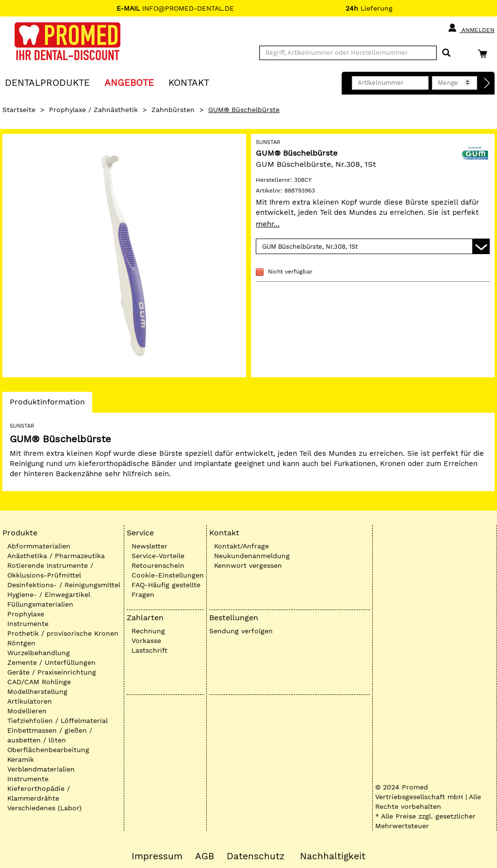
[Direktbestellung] (487, 83)
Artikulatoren (30, 701)
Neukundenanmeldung (252, 556)
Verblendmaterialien (41, 769)
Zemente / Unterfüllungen (51, 662)
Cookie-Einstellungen (168, 575)
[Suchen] (446, 53)
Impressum (157, 856)
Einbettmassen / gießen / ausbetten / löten (50, 735)
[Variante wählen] (373, 246)
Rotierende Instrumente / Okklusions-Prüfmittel (50, 570)
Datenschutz (256, 856)
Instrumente (28, 624)
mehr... (268, 224)
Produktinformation (47, 404)
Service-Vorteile (158, 556)
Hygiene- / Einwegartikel (49, 595)
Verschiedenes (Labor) (44, 808)
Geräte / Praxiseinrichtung (52, 672)
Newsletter (149, 546)
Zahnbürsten (173, 110)
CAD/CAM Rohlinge (39, 682)
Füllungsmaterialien (40, 604)
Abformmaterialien (39, 546)
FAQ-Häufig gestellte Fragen (166, 590)
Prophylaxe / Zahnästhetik (93, 110)
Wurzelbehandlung (39, 653)
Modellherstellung (37, 691)
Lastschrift (149, 650)
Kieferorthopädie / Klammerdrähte (39, 793)
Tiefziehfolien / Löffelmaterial (58, 721)
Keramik (21, 759)
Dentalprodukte (47, 82)
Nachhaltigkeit (333, 856)
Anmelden (471, 28)
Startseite (19, 110)
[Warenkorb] (485, 54)
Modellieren (27, 711)
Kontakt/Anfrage (241, 546)
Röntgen (21, 643)
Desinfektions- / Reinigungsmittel (64, 585)
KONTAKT (189, 82)
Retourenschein (158, 565)
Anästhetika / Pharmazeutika (56, 556)
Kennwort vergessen (248, 565)
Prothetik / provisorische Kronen (63, 633)
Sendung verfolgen (241, 631)
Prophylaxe (26, 614)
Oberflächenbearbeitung (48, 750)
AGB (205, 856)
